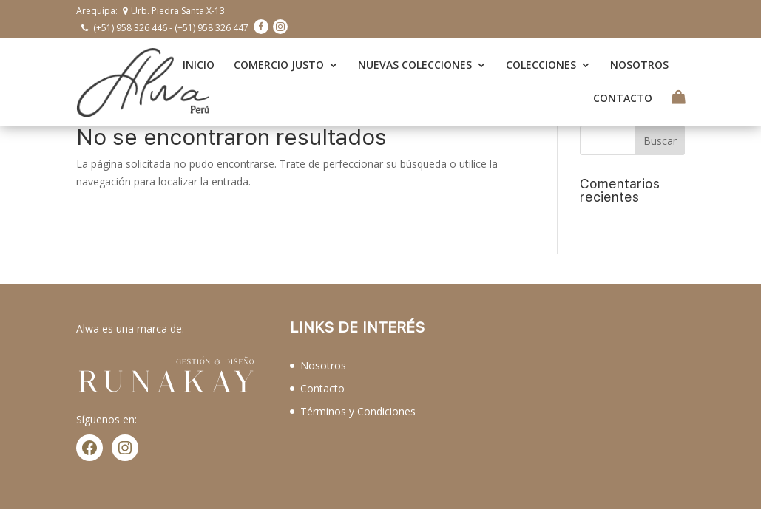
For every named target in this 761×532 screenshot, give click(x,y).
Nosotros (323, 362)
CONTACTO (623, 97)
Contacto (322, 385)
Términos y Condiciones (358, 407)
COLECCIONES (541, 64)
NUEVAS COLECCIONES (415, 64)
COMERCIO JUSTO (279, 64)
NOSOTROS (639, 64)
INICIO (199, 64)
